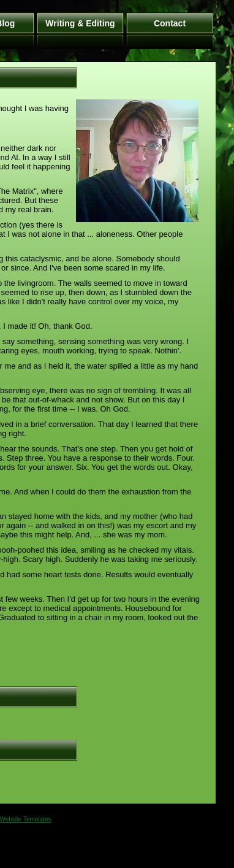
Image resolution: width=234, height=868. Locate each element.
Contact (170, 23)
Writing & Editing (80, 23)
